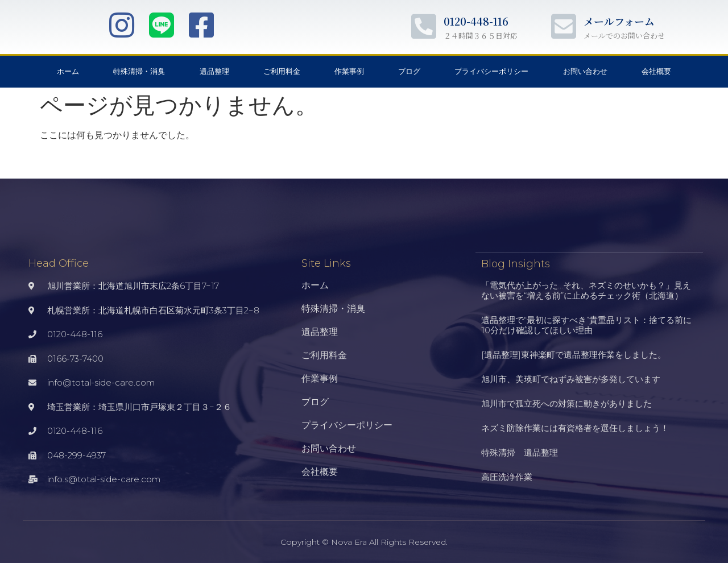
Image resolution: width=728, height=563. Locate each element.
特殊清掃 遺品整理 (520, 452)
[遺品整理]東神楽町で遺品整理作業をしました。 (574, 354)
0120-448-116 (476, 21)
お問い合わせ (585, 71)
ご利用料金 (282, 71)
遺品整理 (214, 71)
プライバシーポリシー (491, 71)
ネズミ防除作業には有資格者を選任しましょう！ (575, 427)
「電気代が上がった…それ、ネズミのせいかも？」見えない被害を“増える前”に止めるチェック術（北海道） (586, 290)
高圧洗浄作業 (507, 476)
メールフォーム (619, 21)
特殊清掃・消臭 (139, 71)
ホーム (68, 71)
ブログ (409, 71)
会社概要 (656, 71)
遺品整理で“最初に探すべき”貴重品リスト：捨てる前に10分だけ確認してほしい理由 (586, 324)
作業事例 (349, 71)
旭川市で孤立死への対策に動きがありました (566, 403)
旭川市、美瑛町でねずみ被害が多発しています (571, 378)
